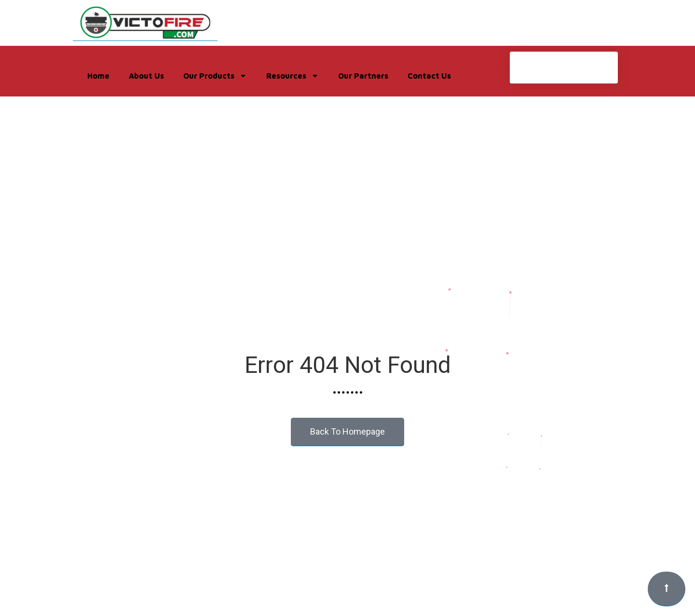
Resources (293, 76)
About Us (146, 76)
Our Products (215, 76)
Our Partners (363, 76)
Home (98, 76)
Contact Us (429, 76)
